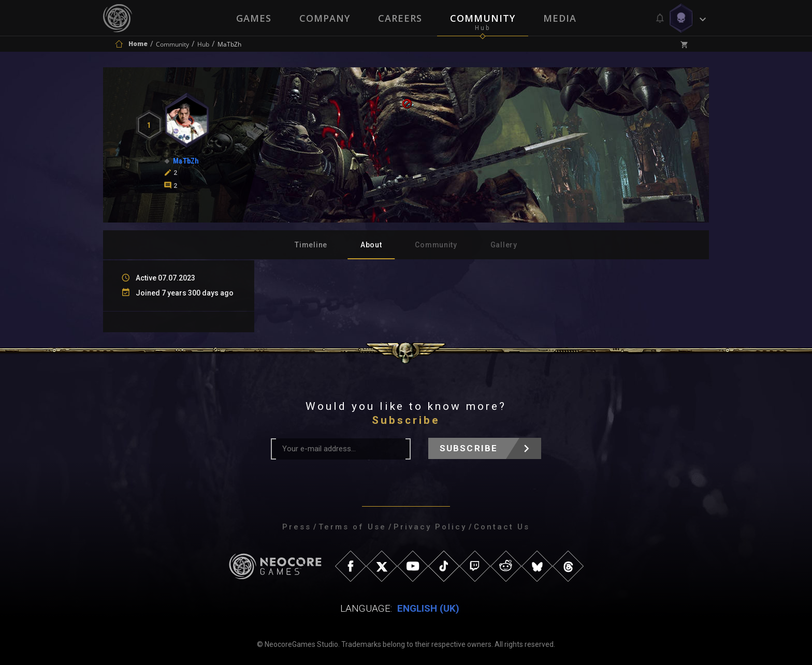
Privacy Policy (430, 527)
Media (560, 18)
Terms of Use (352, 527)
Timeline (311, 245)
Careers (400, 18)
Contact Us (502, 527)
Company (325, 18)
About (371, 245)
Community (483, 18)
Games (254, 18)
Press (297, 527)
